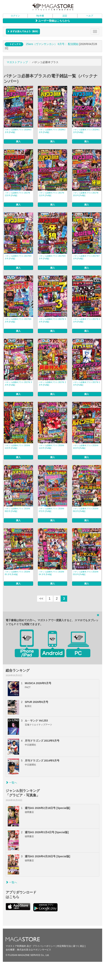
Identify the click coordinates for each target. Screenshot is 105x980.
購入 (18, 141)
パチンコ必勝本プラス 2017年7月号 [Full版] (86, 257)
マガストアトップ (17, 62)
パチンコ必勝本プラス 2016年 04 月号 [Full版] (52, 532)
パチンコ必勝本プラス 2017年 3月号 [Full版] (18, 384)
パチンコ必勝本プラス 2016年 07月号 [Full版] (52, 510)
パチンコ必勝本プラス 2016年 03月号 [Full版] (86, 532)
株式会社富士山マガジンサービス (34, 908)
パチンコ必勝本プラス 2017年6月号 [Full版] (18, 320)
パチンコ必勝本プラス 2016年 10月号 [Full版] (86, 447)
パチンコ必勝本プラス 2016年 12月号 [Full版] (17, 447)
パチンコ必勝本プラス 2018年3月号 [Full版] (18, 131)
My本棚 (40, 16)
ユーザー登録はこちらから (53, 21)
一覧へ (11, 741)
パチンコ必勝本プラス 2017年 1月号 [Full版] (87, 384)
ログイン (15, 16)
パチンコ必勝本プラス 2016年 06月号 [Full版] (86, 510)
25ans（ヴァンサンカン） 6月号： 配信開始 (52, 44)
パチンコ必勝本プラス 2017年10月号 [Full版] (86, 194)
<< (41, 557)
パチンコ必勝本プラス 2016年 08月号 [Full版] (17, 510)
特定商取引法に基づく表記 (71, 905)
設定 (65, 16)
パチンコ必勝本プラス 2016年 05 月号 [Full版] (17, 532)
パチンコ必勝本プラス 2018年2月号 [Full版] (52, 131)
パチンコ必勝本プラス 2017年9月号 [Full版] (18, 257)
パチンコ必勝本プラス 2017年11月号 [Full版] (52, 194)
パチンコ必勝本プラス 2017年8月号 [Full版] (52, 257)
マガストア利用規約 (16, 905)
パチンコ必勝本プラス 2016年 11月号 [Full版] (52, 447)
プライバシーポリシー (44, 905)
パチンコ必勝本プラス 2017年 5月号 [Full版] (52, 320)
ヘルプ (90, 16)
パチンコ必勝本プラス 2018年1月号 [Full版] (86, 131)
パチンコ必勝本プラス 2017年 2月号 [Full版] (52, 384)
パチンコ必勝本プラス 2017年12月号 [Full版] (17, 194)
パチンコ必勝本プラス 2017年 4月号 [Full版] (87, 320)
